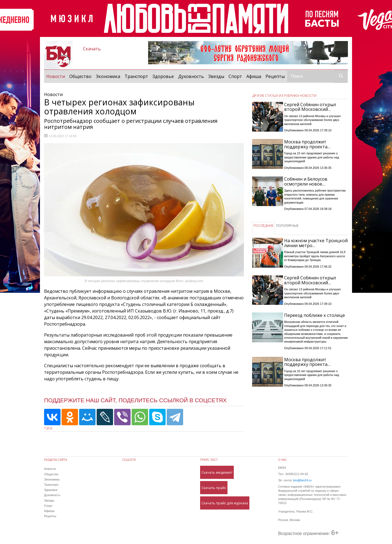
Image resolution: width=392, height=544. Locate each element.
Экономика (108, 76)
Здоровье (163, 76)
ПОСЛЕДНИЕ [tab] (263, 226)
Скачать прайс (214, 488)
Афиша (254, 76)
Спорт (235, 76)
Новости (57, 76)
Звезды (216, 76)
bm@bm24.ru (302, 480)
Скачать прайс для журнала (225, 503)
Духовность (191, 76)
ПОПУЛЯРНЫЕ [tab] (287, 226)
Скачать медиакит (217, 472)
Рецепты (275, 76)
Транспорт (136, 76)
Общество (80, 76)
